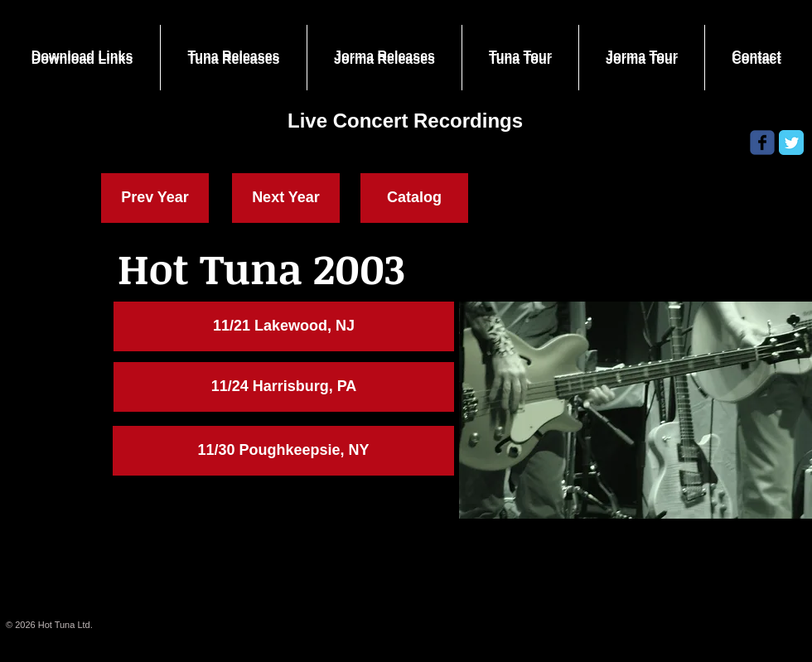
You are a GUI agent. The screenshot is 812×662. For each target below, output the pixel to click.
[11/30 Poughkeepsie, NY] (283, 451)
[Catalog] (414, 198)
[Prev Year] (155, 198)
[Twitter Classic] (791, 143)
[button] (284, 326)
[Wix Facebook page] (762, 143)
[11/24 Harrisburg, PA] (284, 387)
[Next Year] (286, 198)
